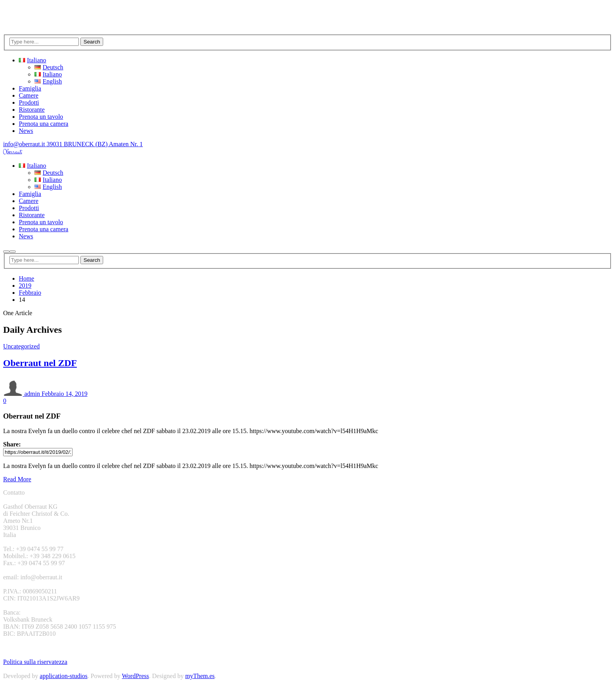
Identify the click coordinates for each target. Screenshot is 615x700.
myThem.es (200, 676)
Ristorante (32, 110)
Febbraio (30, 293)
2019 (25, 286)
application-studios (64, 676)
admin (22, 394)
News (26, 131)
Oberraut (13, 152)
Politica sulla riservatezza (35, 662)
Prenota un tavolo (41, 117)
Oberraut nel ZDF (40, 363)
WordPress (136, 676)
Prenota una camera (44, 124)
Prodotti (29, 102)
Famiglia (30, 88)
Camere (29, 95)
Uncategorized (21, 346)
